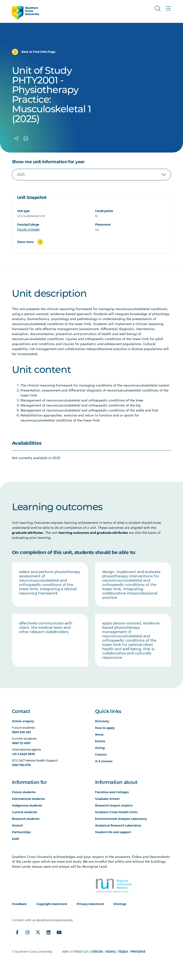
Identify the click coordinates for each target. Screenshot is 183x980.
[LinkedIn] (49, 932)
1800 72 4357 (21, 743)
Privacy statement (90, 904)
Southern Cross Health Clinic (116, 812)
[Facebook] (17, 932)
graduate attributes (28, 532)
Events (100, 741)
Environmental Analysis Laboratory (121, 819)
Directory (102, 721)
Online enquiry (23, 721)
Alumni (17, 825)
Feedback (19, 904)
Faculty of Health (28, 230)
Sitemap (120, 904)
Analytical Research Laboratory (118, 825)
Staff (15, 839)
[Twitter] (38, 932)
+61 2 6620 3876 (23, 754)
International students (28, 799)
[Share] (16, 139)
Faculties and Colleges (112, 792)
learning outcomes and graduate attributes (93, 532)
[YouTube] (59, 932)
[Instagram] (28, 932)
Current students (24, 812)
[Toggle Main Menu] (168, 9)
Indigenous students (27, 805)
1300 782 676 (21, 765)
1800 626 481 (21, 732)
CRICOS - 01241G (103, 952)
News (99, 735)
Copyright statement (52, 904)
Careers (101, 755)
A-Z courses (104, 761)
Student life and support (113, 832)
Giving (100, 748)
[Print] (26, 139)
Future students (24, 792)
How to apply (105, 728)
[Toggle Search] (158, 9)
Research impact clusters (114, 805)
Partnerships (21, 832)
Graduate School (107, 799)
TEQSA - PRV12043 (132, 952)
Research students (26, 819)
